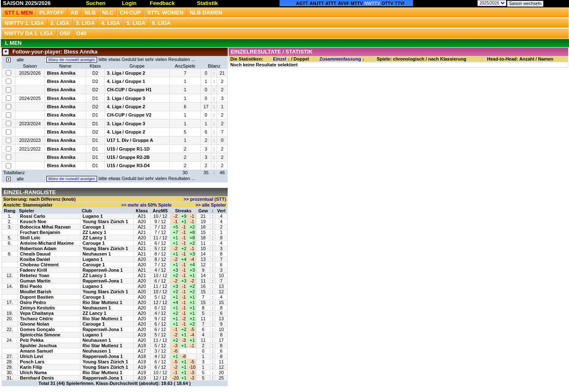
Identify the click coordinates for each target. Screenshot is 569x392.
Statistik (208, 3)
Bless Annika (61, 73)
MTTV (357, 3)
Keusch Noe (33, 222)
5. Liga (136, 23)
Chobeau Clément (39, 265)
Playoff (52, 13)
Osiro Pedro (33, 302)
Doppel (301, 59)
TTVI (400, 3)
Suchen (96, 3)
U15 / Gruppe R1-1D (128, 149)
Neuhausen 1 (97, 254)
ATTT (331, 3)
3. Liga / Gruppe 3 (126, 98)
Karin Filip (31, 367)
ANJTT (316, 3)
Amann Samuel (36, 351)
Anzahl (527, 59)
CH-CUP (130, 13)
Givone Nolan (35, 324)
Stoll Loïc (30, 238)
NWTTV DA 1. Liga (29, 33)
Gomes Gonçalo (37, 329)
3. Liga (85, 23)
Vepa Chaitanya (37, 313)
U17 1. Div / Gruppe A (130, 140)
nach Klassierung (447, 59)
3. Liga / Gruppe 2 (126, 73)
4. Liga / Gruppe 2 (126, 107)
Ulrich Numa (33, 373)
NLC (108, 13)
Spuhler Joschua (38, 346)
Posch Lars (32, 362)
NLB (90, 13)
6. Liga (161, 23)
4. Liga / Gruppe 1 (126, 81)
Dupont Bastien (37, 297)
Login (129, 3)
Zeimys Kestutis (37, 308)
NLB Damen (206, 13)
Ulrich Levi (32, 356)
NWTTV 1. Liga (24, 23)
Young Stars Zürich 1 (105, 222)
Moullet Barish (36, 292)
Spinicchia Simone (40, 335)
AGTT (302, 3)
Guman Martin (35, 281)
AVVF (343, 3)
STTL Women (165, 13)
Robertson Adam (38, 248)
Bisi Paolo (31, 286)
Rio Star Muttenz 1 (102, 302)
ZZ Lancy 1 (94, 232)
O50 (65, 33)
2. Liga (60, 23)
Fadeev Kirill (33, 270)
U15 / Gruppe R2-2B (128, 157)
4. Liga (111, 23)
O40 (81, 33)
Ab (74, 13)
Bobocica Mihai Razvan (45, 227)
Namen (546, 59)
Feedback (162, 3)
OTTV (387, 3)
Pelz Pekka (32, 340)
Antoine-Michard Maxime (47, 243)
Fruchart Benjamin (40, 232)
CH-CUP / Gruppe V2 (129, 115)
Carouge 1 (94, 227)
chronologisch (409, 59)
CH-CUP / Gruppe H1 (129, 90)
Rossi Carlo (33, 216)
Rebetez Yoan (35, 275)
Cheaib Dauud (35, 254)
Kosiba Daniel (35, 259)
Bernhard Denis (37, 378)
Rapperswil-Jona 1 (103, 270)
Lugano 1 (93, 216)
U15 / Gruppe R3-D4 (128, 166)
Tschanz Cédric (37, 319)
